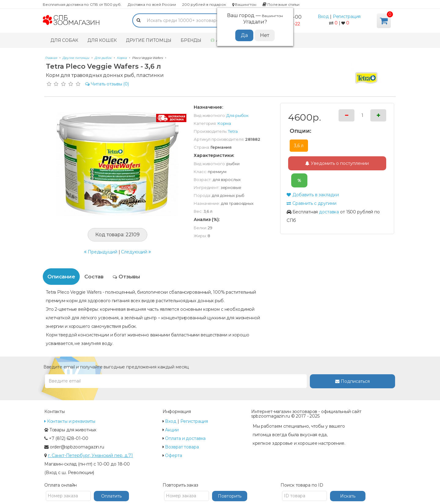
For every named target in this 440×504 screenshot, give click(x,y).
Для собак (64, 40)
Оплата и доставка (185, 438)
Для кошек (102, 40)
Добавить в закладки (313, 195)
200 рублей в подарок (204, 4)
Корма (224, 123)
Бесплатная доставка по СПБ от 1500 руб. (82, 4)
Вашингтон (244, 4)
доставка (329, 212)
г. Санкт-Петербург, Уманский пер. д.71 (90, 455)
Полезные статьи (281, 4)
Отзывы (127, 277)
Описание (61, 277)
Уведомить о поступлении (337, 163)
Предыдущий (101, 252)
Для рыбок (237, 115)
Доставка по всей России (152, 4)
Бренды (191, 40)
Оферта (173, 455)
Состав (94, 277)
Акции (172, 430)
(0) (107, 84)
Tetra (233, 131)
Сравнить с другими (312, 203)
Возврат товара (182, 447)
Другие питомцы (149, 40)
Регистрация (347, 16)
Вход (323, 16)
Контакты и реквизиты (70, 421)
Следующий (136, 252)
